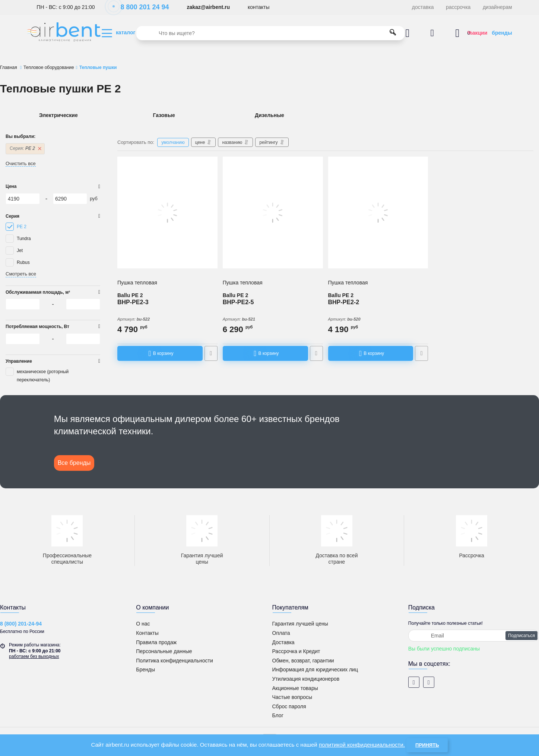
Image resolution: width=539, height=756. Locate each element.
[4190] (23, 199)
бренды (502, 33)
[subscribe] (474, 636)
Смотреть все (21, 274)
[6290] (70, 199)
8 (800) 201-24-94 (21, 624)
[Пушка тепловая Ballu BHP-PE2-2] (378, 212)
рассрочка (458, 7)
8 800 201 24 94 (141, 7)
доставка (423, 7)
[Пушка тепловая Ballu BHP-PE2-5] (273, 212)
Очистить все (21, 163)
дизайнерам (497, 7)
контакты (259, 7)
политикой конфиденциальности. (362, 745)
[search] (270, 33)
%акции (477, 33)
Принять (427, 745)
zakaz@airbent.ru (208, 7)
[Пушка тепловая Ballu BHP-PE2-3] (167, 212)
